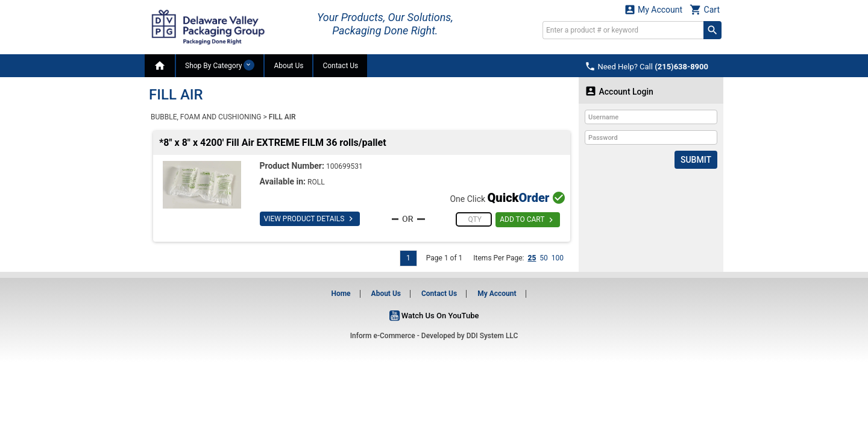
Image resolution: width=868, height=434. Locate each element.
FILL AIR (282, 117)
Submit (696, 160)
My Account (653, 9)
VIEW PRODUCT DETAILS (310, 219)
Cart (705, 9)
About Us (288, 66)
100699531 (344, 166)
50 (544, 258)
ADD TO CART (528, 220)
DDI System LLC (492, 336)
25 (532, 258)
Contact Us (340, 66)
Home (341, 294)
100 (558, 258)
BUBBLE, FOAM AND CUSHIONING (206, 117)
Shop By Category (220, 65)
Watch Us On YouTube (434, 316)
